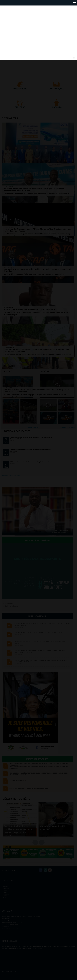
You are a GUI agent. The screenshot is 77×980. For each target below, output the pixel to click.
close (74, 518)
